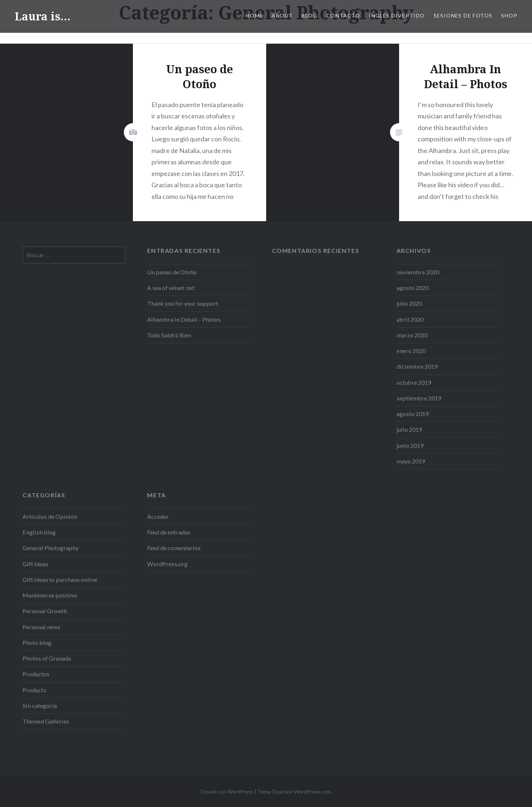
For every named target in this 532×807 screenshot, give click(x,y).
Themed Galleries (46, 721)
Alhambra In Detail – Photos (184, 319)
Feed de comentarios (174, 548)
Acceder (158, 516)
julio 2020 (409, 303)
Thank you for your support (183, 303)
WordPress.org (167, 564)
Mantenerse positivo (50, 595)
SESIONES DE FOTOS (463, 15)
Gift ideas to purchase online (60, 579)
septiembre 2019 (419, 398)
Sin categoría (40, 706)
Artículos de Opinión (50, 516)
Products (34, 690)
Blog (310, 15)
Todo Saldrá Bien (169, 335)
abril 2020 (410, 319)
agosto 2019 (413, 414)
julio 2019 (409, 429)
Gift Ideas (35, 564)
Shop (509, 15)
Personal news (42, 627)
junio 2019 (410, 445)
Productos (36, 674)
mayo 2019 (411, 461)
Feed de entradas (169, 532)
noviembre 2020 (418, 272)
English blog (39, 532)
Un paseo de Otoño (172, 272)
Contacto (343, 15)
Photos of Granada (47, 658)
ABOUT (282, 15)
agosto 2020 (413, 288)
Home (255, 15)
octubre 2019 (414, 382)
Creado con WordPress (227, 792)
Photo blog (37, 643)
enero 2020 (411, 351)
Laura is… (42, 16)
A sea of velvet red (171, 288)
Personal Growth (45, 611)
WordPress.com (312, 792)
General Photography (51, 548)
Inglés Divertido (397, 15)
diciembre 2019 (417, 366)
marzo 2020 (412, 335)
